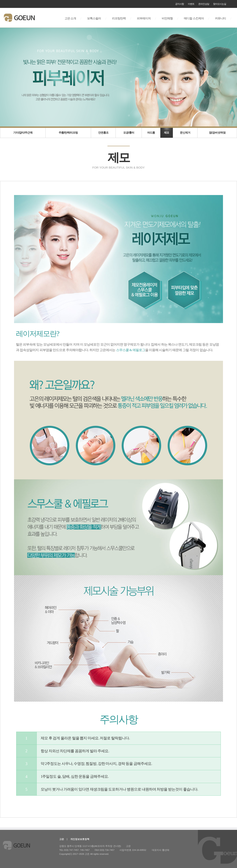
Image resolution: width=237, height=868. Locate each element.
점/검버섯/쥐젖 (217, 133)
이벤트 (191, 4)
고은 (62, 839)
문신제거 (185, 133)
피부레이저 (144, 19)
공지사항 (180, 4)
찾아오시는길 (220, 4)
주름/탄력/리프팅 (68, 133)
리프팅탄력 (119, 19)
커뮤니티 (220, 19)
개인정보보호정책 (80, 839)
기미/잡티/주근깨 (23, 133)
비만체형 (167, 19)
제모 (166, 133)
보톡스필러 (94, 19)
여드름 (151, 133)
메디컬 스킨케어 (194, 19)
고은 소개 (70, 19)
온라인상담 (204, 4)
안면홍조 (103, 133)
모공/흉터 (129, 133)
